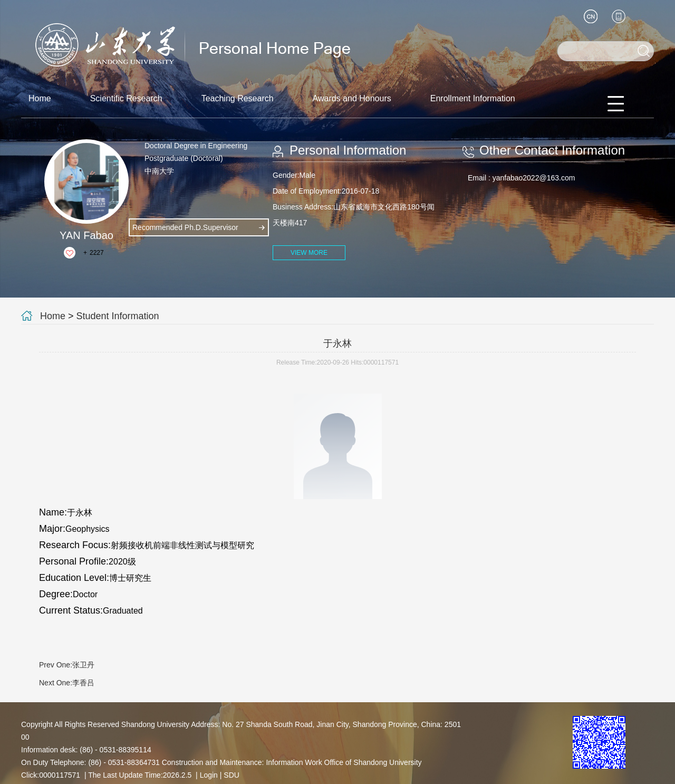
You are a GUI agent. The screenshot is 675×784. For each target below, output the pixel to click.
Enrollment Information (473, 98)
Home (40, 98)
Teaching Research (238, 98)
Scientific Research (126, 98)
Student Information (118, 316)
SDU (232, 775)
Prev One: (67, 665)
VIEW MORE (309, 253)
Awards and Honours (352, 98)
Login (209, 775)
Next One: (67, 683)
